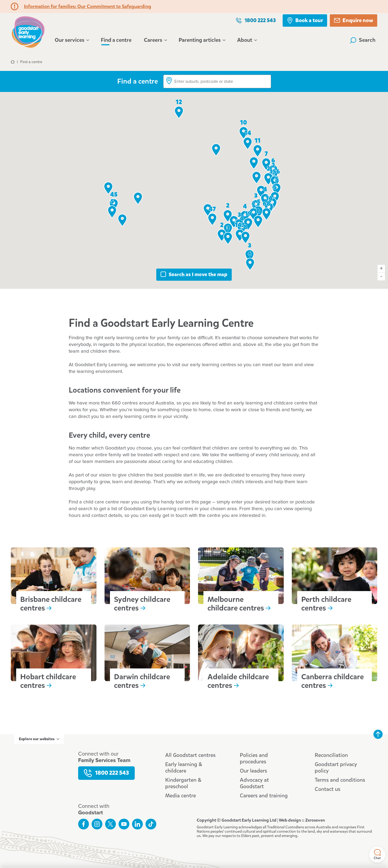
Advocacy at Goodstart (254, 783)
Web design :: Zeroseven (302, 820)
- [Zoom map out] (381, 277)
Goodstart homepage (28, 31)
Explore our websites (39, 739)
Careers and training (264, 796)
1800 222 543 (256, 20)
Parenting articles (202, 40)
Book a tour (305, 20)
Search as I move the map (198, 274)
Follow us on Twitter (110, 824)
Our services (72, 40)
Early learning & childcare (184, 768)
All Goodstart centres (190, 755)
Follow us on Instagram (97, 824)
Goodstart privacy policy (336, 768)
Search (363, 40)
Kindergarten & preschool (183, 783)
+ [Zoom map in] (381, 269)
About (247, 40)
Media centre (181, 796)
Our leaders (253, 771)
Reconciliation (331, 755)
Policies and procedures (254, 758)
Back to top (378, 734)
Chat (377, 855)
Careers (155, 40)
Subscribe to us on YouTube (124, 824)
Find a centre (116, 40)
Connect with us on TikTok (151, 824)
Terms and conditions (340, 780)
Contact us (328, 789)
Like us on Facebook (84, 824)
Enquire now (354, 20)
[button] (122, 220)
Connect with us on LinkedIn (137, 824)
